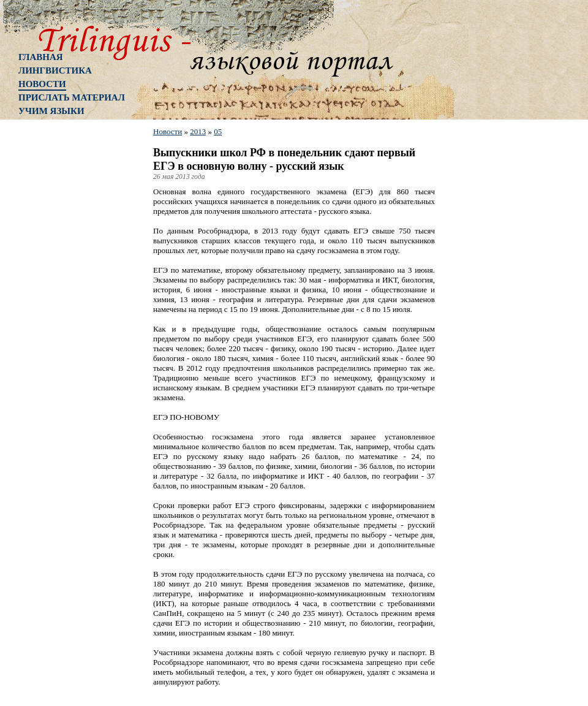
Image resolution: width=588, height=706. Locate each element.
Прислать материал (72, 97)
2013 (198, 131)
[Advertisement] (67, 322)
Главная (41, 57)
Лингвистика (55, 70)
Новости (42, 84)
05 (218, 131)
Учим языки (51, 111)
